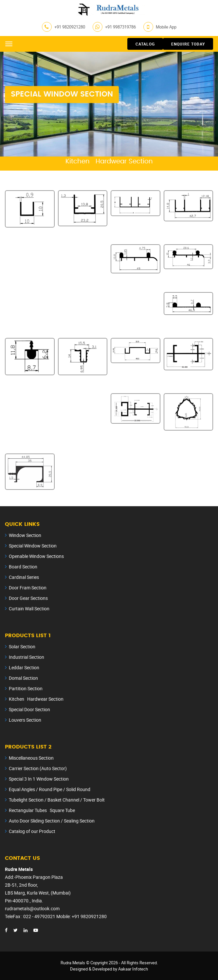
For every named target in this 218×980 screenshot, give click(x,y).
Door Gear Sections (28, 598)
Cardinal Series (24, 577)
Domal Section (23, 678)
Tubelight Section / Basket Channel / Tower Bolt (57, 800)
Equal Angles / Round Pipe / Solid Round (50, 789)
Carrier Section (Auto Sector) (38, 768)
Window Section (25, 535)
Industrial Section (27, 657)
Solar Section (22, 647)
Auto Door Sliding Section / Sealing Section (52, 821)
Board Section (23, 567)
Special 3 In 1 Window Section (39, 779)
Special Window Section (33, 546)
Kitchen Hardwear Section (36, 699)
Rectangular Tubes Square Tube (42, 810)
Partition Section (26, 688)
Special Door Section (29, 709)
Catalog (145, 44)
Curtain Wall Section (29, 609)
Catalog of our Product (32, 831)
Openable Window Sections (36, 556)
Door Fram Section (28, 588)
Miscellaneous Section (31, 758)
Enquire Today (188, 44)
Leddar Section (24, 667)
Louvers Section (25, 720)
